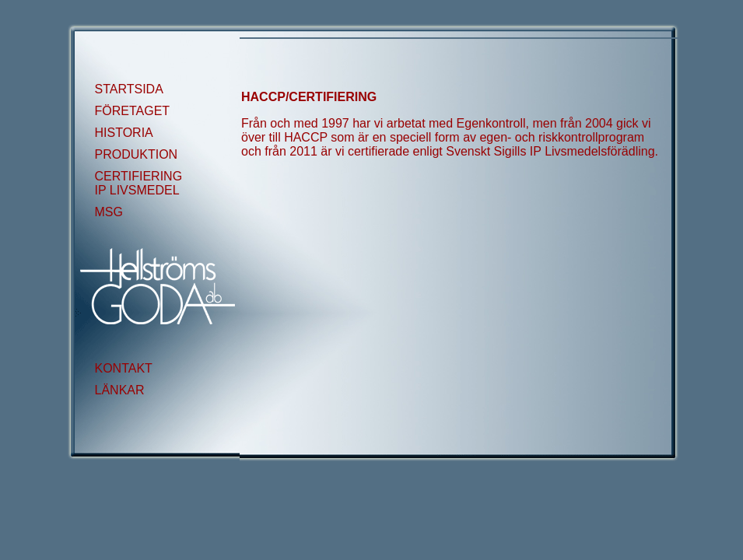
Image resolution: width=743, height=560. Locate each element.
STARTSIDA (129, 89)
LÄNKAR (120, 390)
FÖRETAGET (133, 111)
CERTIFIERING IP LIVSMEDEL (139, 183)
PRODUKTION (137, 154)
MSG (109, 212)
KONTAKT (124, 368)
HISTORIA (124, 133)
